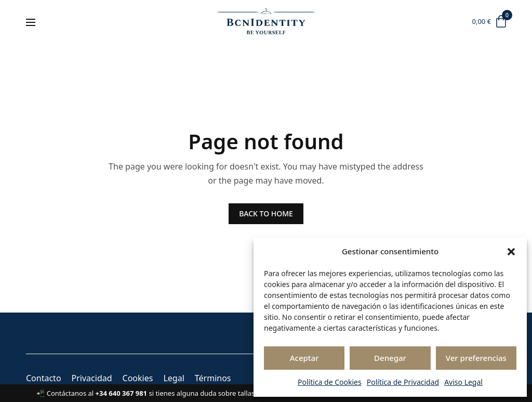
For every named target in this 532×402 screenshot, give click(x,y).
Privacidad (92, 378)
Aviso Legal (463, 382)
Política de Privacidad (403, 382)
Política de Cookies (330, 382)
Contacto (44, 378)
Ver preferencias (476, 358)
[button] (511, 252)
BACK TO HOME (266, 213)
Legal (174, 378)
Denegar (390, 358)
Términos (213, 378)
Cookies (138, 378)
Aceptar (304, 358)
